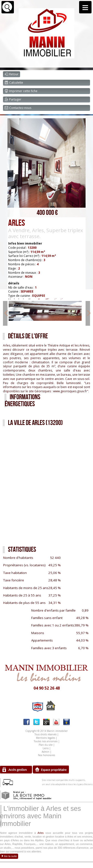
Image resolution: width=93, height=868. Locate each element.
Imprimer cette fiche (21, 91)
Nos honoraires (46, 755)
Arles (41, 833)
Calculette (14, 83)
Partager (13, 99)
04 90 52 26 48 (47, 688)
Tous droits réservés (46, 734)
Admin (46, 752)
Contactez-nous (18, 108)
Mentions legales (46, 738)
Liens (46, 748)
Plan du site (46, 745)
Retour (12, 74)
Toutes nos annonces (46, 741)
